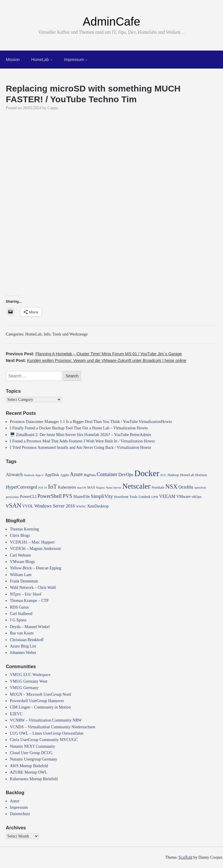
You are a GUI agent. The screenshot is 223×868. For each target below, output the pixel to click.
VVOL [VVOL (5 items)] (28, 506)
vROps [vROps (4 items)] (196, 497)
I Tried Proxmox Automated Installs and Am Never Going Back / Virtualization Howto (81, 448)
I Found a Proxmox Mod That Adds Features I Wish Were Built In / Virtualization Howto (82, 441)
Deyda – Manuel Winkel (30, 627)
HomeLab (40, 60)
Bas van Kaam (22, 633)
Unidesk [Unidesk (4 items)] (144, 497)
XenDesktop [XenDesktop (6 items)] (98, 506)
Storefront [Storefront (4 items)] (121, 497)
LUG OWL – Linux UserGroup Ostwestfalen (47, 733)
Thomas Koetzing (24, 529)
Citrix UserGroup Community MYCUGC (44, 740)
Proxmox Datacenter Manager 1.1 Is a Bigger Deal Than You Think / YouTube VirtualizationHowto (91, 422)
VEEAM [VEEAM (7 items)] (167, 496)
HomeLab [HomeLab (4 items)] (187, 475)
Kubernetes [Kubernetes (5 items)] (67, 487)
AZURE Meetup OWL (28, 772)
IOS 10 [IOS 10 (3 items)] (43, 488)
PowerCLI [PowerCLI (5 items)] (28, 497)
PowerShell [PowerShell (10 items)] (50, 496)
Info (47, 334)
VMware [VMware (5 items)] (183, 497)
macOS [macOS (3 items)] (81, 488)
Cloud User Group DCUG (31, 753)
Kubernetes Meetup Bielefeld (34, 779)
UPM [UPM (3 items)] (155, 497)
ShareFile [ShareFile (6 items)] (81, 496)
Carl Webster (20, 555)
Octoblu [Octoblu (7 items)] (186, 487)
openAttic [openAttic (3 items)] (200, 488)
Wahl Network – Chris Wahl (33, 588)
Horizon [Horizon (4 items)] (201, 475)
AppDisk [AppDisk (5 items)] (52, 475)
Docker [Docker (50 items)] (147, 473)
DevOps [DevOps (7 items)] (126, 475)
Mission (13, 60)
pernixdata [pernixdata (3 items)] (12, 497)
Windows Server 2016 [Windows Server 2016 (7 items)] (55, 506)
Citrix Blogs (20, 536)
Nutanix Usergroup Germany (34, 759)
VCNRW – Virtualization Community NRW (46, 720)
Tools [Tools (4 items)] (133, 497)
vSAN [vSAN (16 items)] (14, 505)
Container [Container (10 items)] (107, 474)
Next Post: (96, 361)
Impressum (74, 60)
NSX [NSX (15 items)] (172, 487)
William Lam (21, 575)
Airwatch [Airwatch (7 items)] (14, 475)
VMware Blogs (22, 562)
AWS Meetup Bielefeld (29, 766)
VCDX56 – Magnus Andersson (35, 549)
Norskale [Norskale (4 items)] (158, 487)
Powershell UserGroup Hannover (37, 701)
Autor (15, 801)
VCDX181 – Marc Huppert (32, 542)
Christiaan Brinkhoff (27, 640)
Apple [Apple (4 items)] (64, 475)
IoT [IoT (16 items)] (52, 487)
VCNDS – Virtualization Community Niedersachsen (53, 727)
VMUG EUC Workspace (30, 675)
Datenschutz (20, 814)
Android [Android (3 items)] (29, 475)
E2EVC (16, 714)
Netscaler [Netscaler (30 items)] (136, 486)
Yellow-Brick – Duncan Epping (36, 568)
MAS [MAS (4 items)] (91, 487)
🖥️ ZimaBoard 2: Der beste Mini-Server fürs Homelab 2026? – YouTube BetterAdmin (80, 435)
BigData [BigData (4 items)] (90, 475)
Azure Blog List (23, 646)
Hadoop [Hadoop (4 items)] (173, 475)
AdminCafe (111, 21)
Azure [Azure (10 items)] (76, 474)
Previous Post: (94, 354)
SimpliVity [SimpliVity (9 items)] (102, 496)
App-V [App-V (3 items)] (39, 475)
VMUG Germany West (29, 681)
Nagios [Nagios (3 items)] (100, 488)
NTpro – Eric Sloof (26, 594)
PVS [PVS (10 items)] (68, 496)
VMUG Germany (24, 688)
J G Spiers (18, 620)
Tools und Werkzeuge (70, 334)
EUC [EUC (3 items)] (163, 475)
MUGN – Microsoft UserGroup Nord (40, 694)
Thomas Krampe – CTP (29, 601)
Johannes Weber (23, 653)
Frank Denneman (24, 581)
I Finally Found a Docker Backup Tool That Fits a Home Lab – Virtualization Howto (79, 428)
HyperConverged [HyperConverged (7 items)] (21, 487)
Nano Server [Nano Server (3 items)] (114, 488)
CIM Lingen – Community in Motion (40, 707)
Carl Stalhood (21, 614)
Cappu (53, 108)
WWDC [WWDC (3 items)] (81, 506)
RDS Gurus (19, 607)
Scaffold (185, 857)
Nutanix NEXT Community (33, 746)
